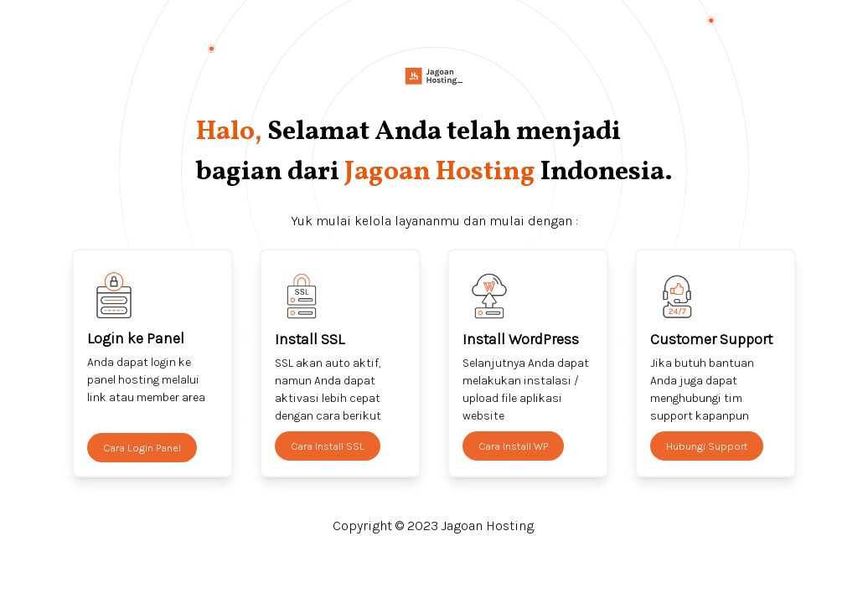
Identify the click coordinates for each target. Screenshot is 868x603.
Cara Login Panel (142, 448)
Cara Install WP (513, 446)
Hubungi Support (707, 446)
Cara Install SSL (328, 446)
